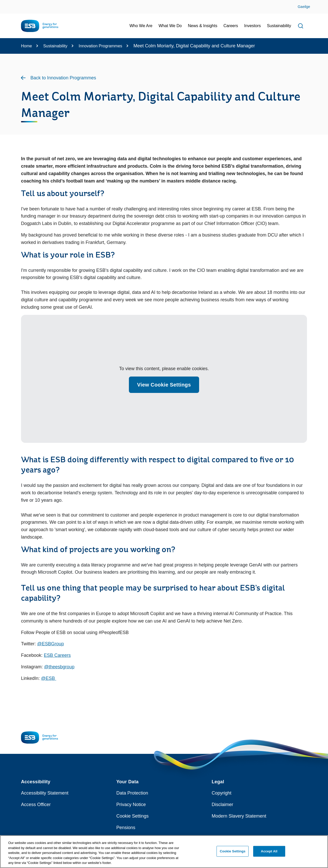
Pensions (126, 828)
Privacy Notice (131, 805)
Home (27, 46)
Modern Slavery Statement (239, 816)
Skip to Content (8, 3)
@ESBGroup (50, 644)
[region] (164, 852)
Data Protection (132, 793)
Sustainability (55, 46)
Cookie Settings (132, 816)
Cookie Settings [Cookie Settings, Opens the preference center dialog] (233, 851)
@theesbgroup (59, 667)
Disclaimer (222, 805)
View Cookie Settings (164, 385)
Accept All (269, 851)
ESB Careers (57, 655)
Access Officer (36, 805)
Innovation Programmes (100, 46)
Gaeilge (304, 7)
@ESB (49, 678)
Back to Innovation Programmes (63, 78)
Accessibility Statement (45, 793)
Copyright (222, 793)
